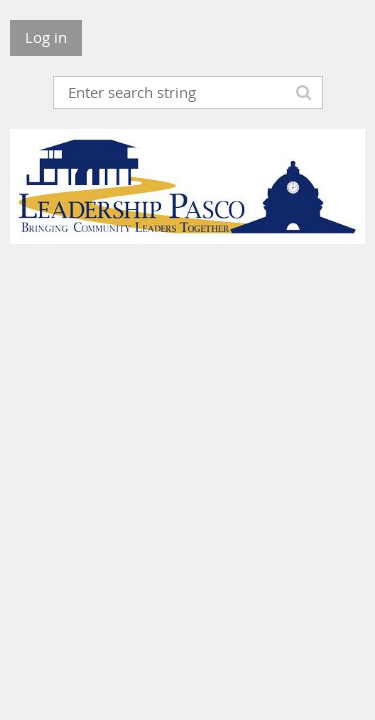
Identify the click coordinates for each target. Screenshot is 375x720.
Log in (46, 37)
